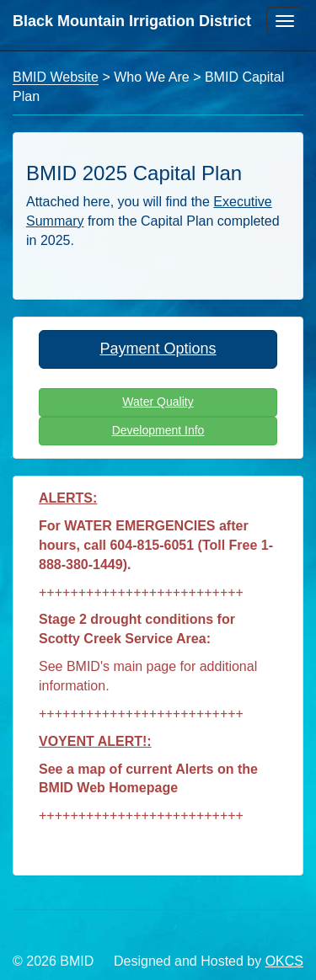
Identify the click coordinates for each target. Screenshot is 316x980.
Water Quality (158, 402)
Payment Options (158, 349)
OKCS (284, 961)
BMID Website (56, 77)
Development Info (158, 430)
